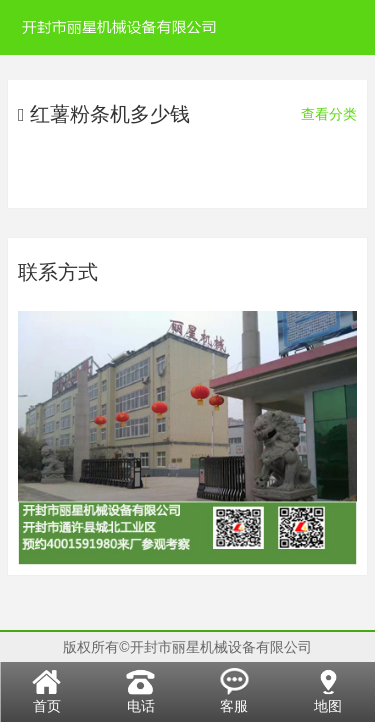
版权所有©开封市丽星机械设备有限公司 (187, 647)
